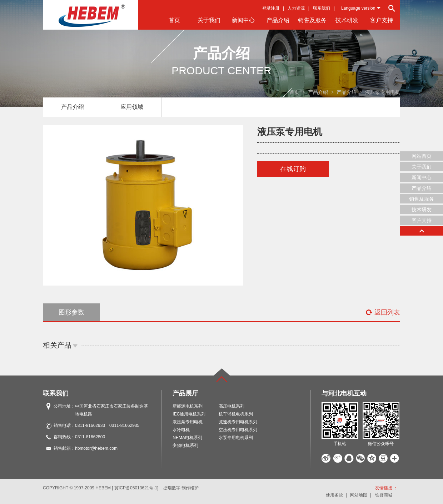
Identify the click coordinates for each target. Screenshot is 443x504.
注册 (275, 8)
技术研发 (347, 20)
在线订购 (293, 169)
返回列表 (383, 312)
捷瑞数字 (172, 488)
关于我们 (209, 20)
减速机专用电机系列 (238, 422)
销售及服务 (312, 20)
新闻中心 (243, 20)
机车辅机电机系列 (236, 414)
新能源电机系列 (188, 406)
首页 (174, 20)
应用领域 (132, 107)
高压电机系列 (232, 406)
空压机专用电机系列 (238, 430)
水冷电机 (181, 430)
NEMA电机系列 (187, 438)
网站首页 (422, 156)
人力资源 (296, 8)
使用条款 (334, 495)
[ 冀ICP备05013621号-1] (135, 488)
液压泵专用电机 (188, 422)
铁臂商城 (384, 495)
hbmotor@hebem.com (96, 448)
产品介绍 (278, 20)
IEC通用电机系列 (189, 414)
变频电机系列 (185, 445)
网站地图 (359, 495)
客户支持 (382, 20)
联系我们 (322, 8)
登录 (267, 8)
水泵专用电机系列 (236, 438)
